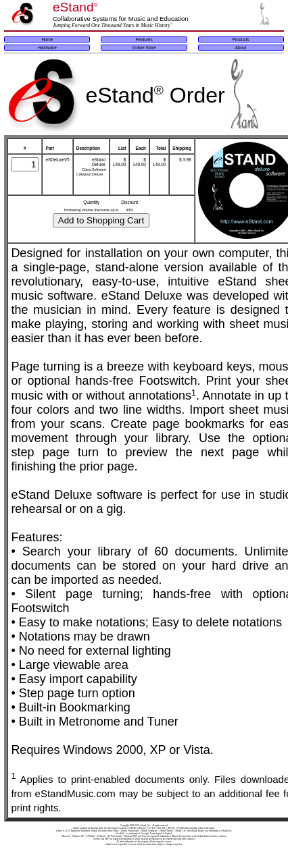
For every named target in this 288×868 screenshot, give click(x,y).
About (241, 48)
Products (240, 39)
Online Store (144, 48)
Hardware (47, 48)
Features (144, 39)
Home (47, 39)
